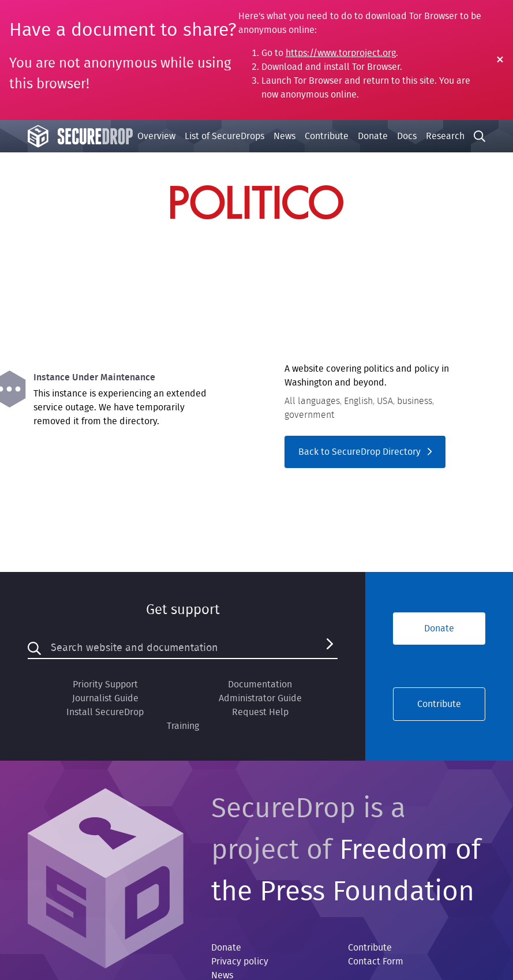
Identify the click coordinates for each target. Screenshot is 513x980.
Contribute (327, 136)
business (415, 401)
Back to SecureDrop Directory (365, 452)
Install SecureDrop (105, 712)
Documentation (260, 684)
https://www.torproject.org (341, 53)
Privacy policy (240, 962)
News (284, 136)
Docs (407, 136)
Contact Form (376, 962)
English (358, 401)
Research (445, 136)
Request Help (260, 712)
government (309, 415)
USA (385, 401)
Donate (373, 136)
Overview (156, 136)
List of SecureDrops (224, 136)
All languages (312, 401)
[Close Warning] (500, 60)
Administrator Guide (260, 698)
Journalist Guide (105, 698)
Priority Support (105, 684)
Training (183, 726)
